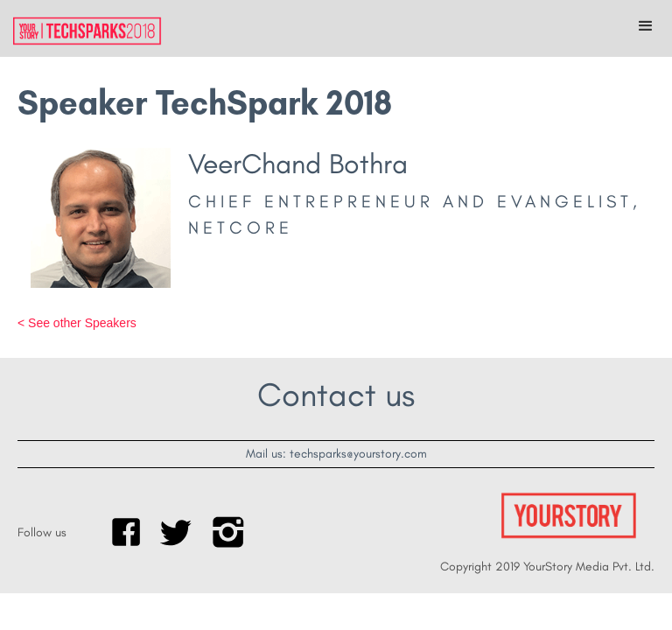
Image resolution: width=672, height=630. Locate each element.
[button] (646, 26)
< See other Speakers (77, 323)
